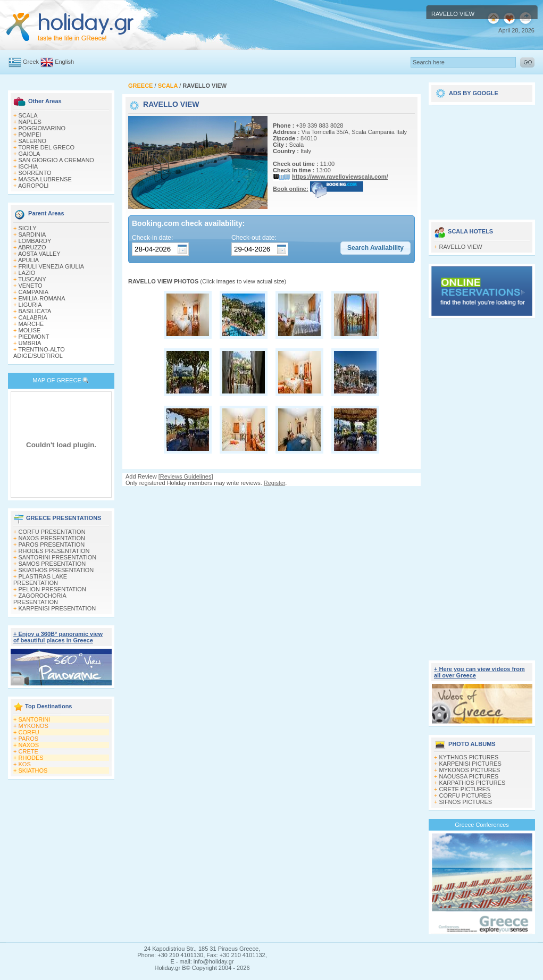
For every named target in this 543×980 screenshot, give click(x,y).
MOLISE (30, 330)
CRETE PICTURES (465, 789)
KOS (25, 764)
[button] (375, 248)
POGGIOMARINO (42, 128)
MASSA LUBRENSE (45, 179)
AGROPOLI (33, 186)
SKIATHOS (33, 770)
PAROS (29, 739)
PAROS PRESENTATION (52, 545)
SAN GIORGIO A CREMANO (56, 160)
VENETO (31, 286)
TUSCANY (32, 279)
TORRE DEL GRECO (46, 147)
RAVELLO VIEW (461, 247)
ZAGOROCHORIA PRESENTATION (40, 599)
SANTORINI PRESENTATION (58, 557)
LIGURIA (30, 305)
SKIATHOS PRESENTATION (56, 570)
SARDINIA (32, 234)
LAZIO (27, 273)
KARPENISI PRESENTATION (57, 608)
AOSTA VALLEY (39, 254)
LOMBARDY (35, 241)
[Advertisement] (272, 559)
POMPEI (30, 135)
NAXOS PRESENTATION (52, 538)
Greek (31, 62)
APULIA (28, 260)
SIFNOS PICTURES (466, 802)
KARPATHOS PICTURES (473, 783)
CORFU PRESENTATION (52, 532)
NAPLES (30, 122)
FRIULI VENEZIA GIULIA (51, 266)
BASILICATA (35, 311)
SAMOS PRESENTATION (52, 564)
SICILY (28, 228)
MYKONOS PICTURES (470, 770)
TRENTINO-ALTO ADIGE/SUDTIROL (39, 353)
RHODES (31, 758)
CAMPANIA (34, 292)
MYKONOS (34, 726)
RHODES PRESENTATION (54, 551)
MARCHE (31, 324)
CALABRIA (33, 317)
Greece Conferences (482, 825)
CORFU (29, 732)
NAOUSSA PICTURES (469, 776)
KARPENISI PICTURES (470, 764)
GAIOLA (30, 154)
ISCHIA (28, 166)
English (64, 62)
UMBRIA (30, 343)
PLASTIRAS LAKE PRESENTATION (40, 580)
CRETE (28, 751)
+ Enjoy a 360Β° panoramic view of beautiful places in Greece (58, 637)
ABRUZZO (32, 247)
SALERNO (33, 141)
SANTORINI (35, 719)
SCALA (28, 115)
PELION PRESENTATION (52, 589)
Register (274, 483)
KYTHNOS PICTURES (469, 757)
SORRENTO (35, 173)
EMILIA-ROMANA (42, 298)
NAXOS (29, 745)
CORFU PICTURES (465, 795)
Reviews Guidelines (186, 476)
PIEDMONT (34, 337)
